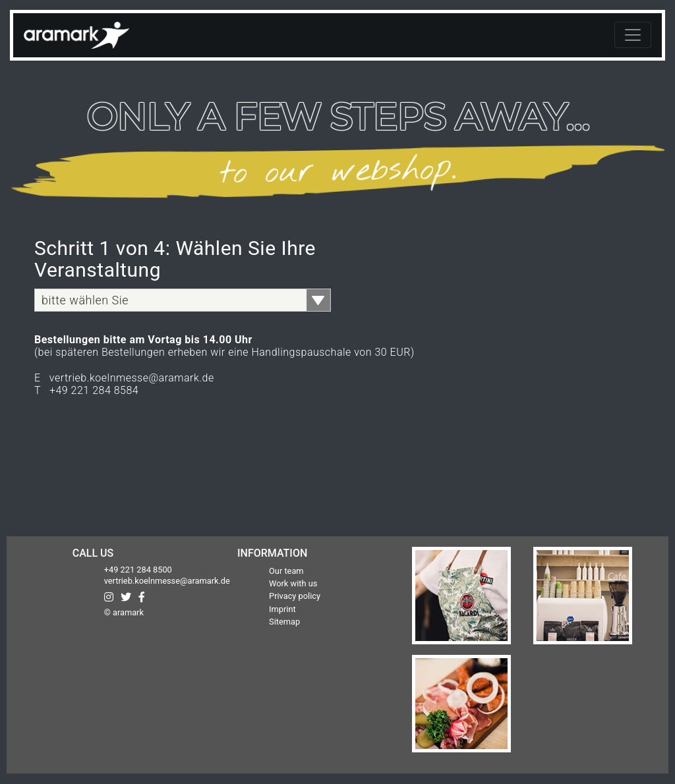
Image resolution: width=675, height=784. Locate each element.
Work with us (293, 583)
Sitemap (284, 622)
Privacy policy (295, 596)
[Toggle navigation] (633, 35)
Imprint (282, 609)
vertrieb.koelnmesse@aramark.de (167, 581)
